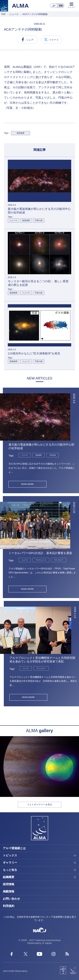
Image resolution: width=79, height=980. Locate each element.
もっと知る (10, 870)
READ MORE (28, 484)
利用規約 (9, 906)
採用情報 (9, 884)
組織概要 (9, 877)
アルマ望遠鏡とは (14, 848)
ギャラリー (10, 863)
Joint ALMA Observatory (15, 971)
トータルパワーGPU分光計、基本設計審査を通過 (40, 553)
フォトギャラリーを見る (40, 805)
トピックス (10, 855)
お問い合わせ (11, 899)
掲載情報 (9, 891)
